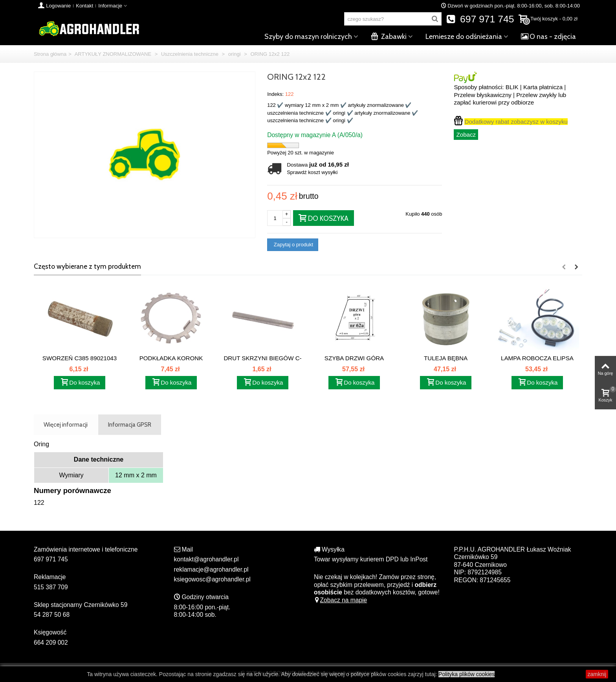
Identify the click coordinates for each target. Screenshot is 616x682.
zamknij (597, 674)
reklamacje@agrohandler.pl (211, 569)
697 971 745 (480, 19)
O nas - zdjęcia (548, 37)
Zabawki (389, 37)
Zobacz (466, 135)
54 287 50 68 (52, 615)
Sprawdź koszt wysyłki (312, 172)
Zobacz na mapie (340, 600)
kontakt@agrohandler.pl (206, 559)
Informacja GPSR (130, 424)
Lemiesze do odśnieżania (464, 37)
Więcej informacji (66, 424)
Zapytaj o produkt (293, 245)
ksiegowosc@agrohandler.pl (212, 579)
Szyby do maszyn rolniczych (308, 37)
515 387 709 (51, 587)
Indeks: (275, 94)
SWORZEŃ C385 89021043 (80, 358)
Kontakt (84, 6)
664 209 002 (51, 643)
